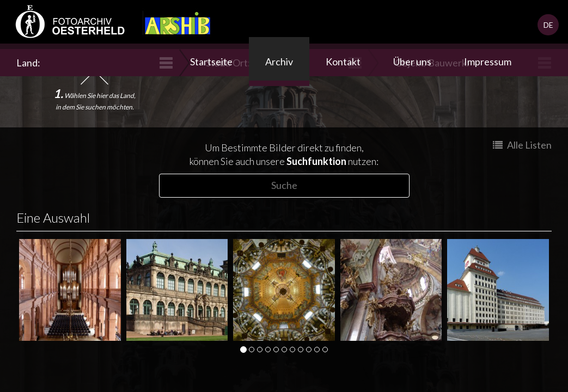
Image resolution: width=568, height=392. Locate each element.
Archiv (279, 62)
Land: (30, 63)
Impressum (488, 62)
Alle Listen (522, 145)
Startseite (211, 62)
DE (548, 25)
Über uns (412, 62)
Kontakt (343, 62)
